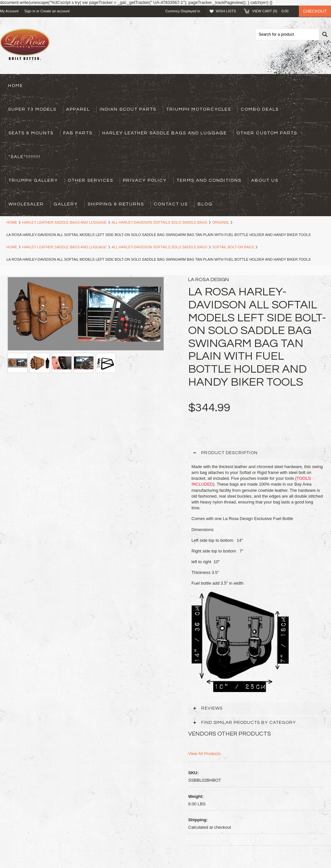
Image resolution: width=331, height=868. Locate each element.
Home (12, 222)
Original (221, 222)
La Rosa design (208, 279)
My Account (9, 11)
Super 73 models (32, 109)
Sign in (30, 11)
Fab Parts (78, 133)
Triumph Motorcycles (199, 109)
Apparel (78, 109)
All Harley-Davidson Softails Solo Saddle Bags (159, 222)
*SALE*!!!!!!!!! (25, 157)
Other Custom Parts (267, 133)
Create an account (55, 11)
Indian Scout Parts (128, 109)
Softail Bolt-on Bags (233, 247)
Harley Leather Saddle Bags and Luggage (165, 133)
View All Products (204, 754)
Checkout (315, 11)
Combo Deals (260, 109)
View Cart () (272, 11)
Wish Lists (226, 11)
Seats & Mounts (31, 133)
